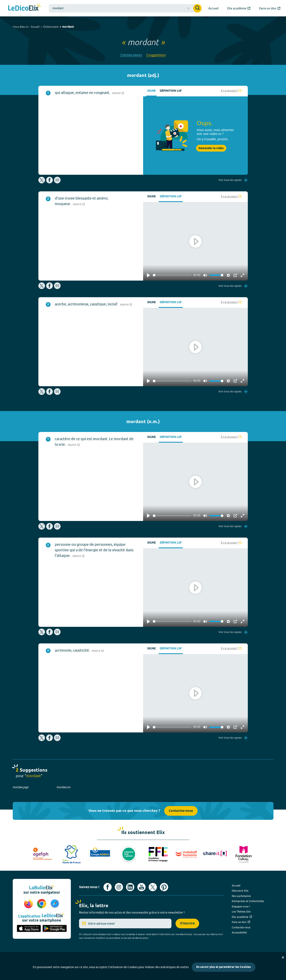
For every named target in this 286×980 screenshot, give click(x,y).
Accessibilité (239, 932)
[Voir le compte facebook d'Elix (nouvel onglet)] (108, 887)
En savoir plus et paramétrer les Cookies (224, 967)
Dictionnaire (51, 27)
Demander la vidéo (211, 148)
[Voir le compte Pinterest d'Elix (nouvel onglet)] (164, 887)
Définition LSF (171, 91)
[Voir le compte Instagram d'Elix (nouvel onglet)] (119, 887)
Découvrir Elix (240, 891)
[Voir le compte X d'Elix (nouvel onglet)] (153, 887)
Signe (151, 91)
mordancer (64, 787)
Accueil (35, 27)
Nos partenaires (241, 896)
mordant (68, 27)
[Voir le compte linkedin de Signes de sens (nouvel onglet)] (130, 887)
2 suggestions (156, 55)
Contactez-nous (181, 811)
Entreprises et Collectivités (248, 901)
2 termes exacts (131, 55)
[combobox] (125, 8)
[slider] (172, 275)
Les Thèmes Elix (241, 911)
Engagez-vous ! (241, 906)
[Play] (148, 275)
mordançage (21, 787)
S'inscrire (187, 923)
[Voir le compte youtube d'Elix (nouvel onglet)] (141, 887)
